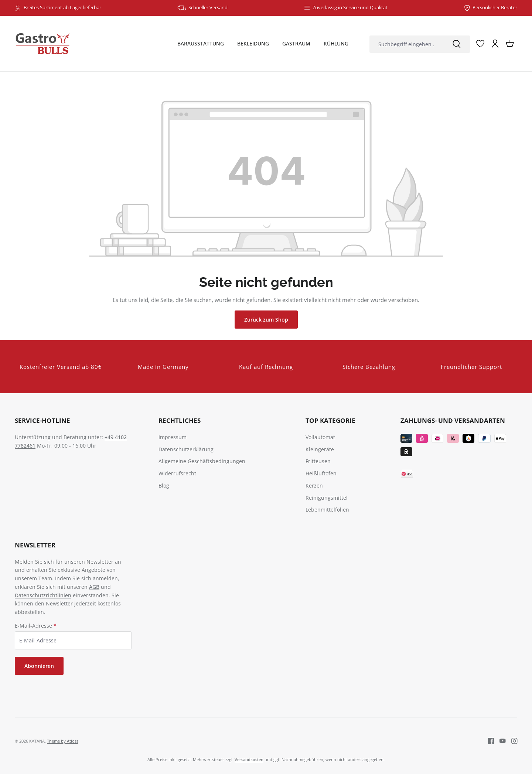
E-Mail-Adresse (36, 626)
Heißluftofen (321, 473)
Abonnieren (39, 666)
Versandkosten (249, 759)
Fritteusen (318, 461)
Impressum (173, 437)
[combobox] (406, 44)
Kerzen (314, 486)
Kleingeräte (320, 449)
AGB (94, 587)
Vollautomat (320, 437)
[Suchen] (457, 44)
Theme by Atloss (63, 741)
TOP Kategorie (330, 420)
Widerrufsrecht (177, 473)
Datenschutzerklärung (186, 449)
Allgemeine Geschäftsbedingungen (202, 461)
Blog (164, 486)
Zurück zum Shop (266, 320)
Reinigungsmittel (327, 498)
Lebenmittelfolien (327, 510)
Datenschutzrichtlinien (43, 595)
